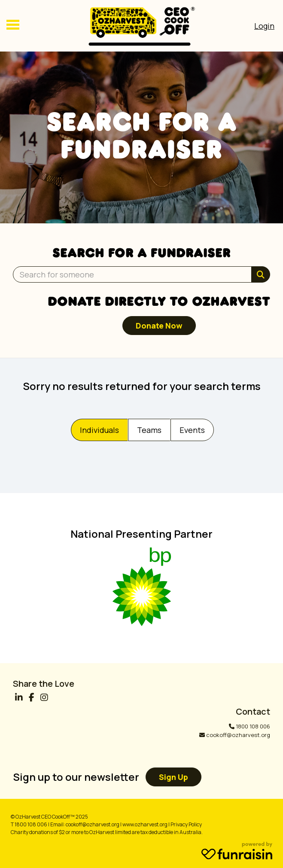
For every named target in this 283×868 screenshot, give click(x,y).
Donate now (159, 326)
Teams (149, 430)
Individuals (99, 430)
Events (192, 430)
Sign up (173, 777)
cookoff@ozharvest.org (238, 735)
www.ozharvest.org (145, 824)
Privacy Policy (186, 824)
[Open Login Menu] (264, 26)
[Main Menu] (13, 26)
